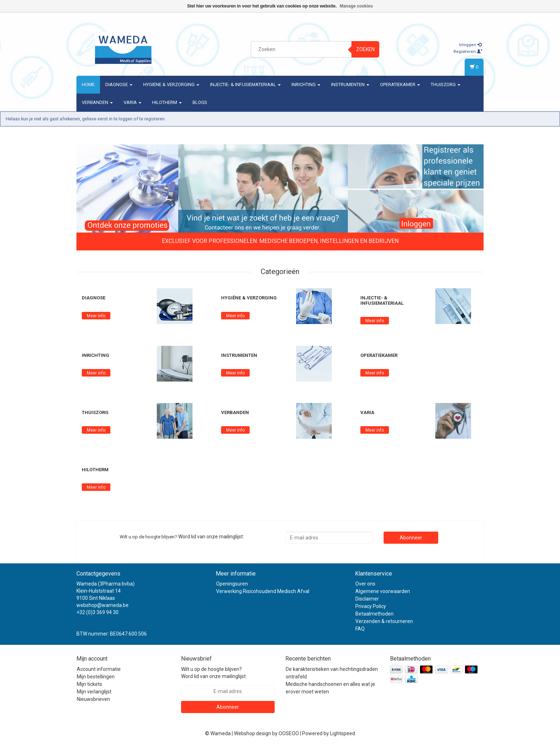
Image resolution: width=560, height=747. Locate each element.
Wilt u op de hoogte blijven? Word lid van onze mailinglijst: (214, 673)
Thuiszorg (446, 84)
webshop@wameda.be (102, 605)
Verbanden (97, 102)
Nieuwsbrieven (93, 699)
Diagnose (119, 84)
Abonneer (411, 538)
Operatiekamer (400, 84)
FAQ (360, 629)
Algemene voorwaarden (383, 591)
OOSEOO (289, 733)
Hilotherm (167, 102)
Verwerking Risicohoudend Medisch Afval (263, 591)
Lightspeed (342, 733)
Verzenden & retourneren (384, 621)
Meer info (96, 316)
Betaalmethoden (374, 614)
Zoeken (365, 49)
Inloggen (470, 45)
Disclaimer (367, 599)
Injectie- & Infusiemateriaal (245, 84)
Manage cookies (356, 6)
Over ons (365, 584)
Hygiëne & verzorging (171, 84)
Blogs (200, 102)
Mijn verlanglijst (94, 692)
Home (88, 84)
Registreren (468, 52)
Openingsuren (232, 584)
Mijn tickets (89, 684)
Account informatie (99, 669)
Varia (132, 102)
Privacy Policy (371, 606)
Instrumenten (350, 84)
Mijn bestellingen (96, 677)
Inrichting (306, 84)
